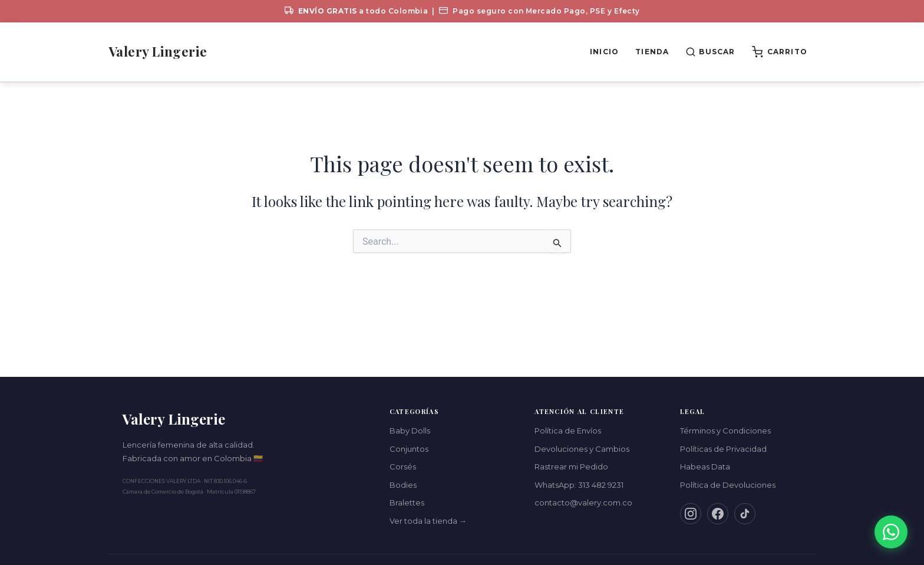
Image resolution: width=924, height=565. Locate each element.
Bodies (403, 485)
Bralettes (407, 502)
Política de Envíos (568, 431)
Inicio (604, 52)
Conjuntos (409, 449)
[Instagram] (691, 514)
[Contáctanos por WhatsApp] (891, 532)
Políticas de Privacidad (723, 449)
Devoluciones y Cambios (582, 449)
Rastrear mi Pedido (571, 467)
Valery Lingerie (158, 51)
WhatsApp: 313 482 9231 (579, 485)
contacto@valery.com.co (583, 502)
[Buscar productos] (710, 52)
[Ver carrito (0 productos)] (780, 52)
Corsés (403, 467)
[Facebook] (718, 514)
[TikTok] (745, 514)
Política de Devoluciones (728, 485)
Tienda (652, 52)
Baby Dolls (410, 431)
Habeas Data (705, 467)
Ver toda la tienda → (428, 521)
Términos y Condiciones (725, 431)
